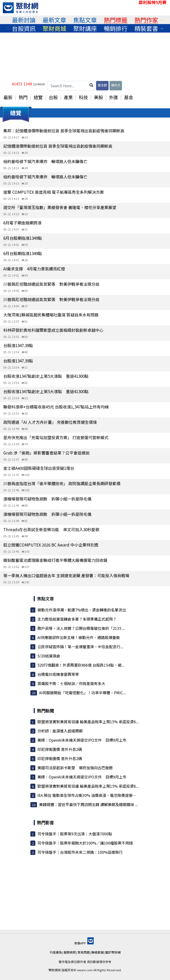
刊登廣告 (56, 952)
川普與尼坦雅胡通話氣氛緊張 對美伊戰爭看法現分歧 (51, 284)
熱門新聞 (45, 711)
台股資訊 (24, 28)
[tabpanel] (24, 20)
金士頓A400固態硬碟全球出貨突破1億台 (39, 468)
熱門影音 (45, 822)
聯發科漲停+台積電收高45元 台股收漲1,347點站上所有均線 (56, 407)
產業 (68, 97)
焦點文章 (85, 20)
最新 (8, 97)
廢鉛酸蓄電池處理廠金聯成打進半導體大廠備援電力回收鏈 (55, 560)
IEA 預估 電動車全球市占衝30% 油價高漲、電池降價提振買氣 (89, 795)
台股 (53, 97)
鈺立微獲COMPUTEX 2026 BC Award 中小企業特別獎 (51, 545)
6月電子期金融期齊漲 (22, 223)
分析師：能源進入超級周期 (60, 731)
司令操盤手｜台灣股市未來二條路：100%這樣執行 (80, 852)
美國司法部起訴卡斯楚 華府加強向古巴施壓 (75, 768)
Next (162, 20)
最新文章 (54, 20)
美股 (98, 97)
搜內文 (116, 85)
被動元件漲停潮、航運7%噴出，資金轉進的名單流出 (82, 610)
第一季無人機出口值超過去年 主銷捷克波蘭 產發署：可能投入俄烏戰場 (66, 575)
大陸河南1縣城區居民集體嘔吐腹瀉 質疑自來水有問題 (51, 315)
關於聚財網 (113, 952)
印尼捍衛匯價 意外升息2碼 (60, 749)
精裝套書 (146, 28)
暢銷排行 (116, 28)
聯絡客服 (97, 952)
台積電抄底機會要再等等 (58, 674)
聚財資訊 (55, 970)
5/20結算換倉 (49, 656)
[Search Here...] (71, 86)
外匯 (113, 97)
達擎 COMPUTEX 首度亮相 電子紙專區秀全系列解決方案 (54, 192)
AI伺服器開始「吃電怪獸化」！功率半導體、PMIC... (82, 693)
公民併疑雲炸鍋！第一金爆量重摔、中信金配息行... (80, 647)
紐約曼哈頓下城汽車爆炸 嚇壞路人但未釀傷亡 (45, 161)
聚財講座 (85, 28)
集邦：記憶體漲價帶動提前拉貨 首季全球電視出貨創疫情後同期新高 (64, 131)
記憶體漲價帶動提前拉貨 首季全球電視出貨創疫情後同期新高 (58, 146)
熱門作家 (146, 20)
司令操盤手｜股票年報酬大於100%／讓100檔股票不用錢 (85, 843)
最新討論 (24, 20)
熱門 (23, 97)
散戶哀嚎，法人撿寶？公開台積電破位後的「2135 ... (81, 628)
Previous (8, 20)
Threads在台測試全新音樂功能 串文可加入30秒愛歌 (51, 529)
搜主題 (102, 85)
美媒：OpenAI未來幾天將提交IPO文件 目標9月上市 (82, 740)
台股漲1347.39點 (18, 345)
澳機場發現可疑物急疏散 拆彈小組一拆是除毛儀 (47, 499)
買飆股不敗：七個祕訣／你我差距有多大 (71, 683)
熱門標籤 (116, 20)
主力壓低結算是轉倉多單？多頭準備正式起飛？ (77, 619)
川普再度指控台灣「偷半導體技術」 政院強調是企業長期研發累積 (62, 483)
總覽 (38, 97)
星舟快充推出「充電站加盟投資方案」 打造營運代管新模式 (56, 437)
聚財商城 (54, 28)
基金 (129, 97)
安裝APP (84, 943)
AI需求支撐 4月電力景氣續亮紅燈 (34, 269)
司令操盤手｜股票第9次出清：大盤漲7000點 (75, 834)
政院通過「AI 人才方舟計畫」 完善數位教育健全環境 (50, 422)
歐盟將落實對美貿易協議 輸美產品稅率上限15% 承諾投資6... (88, 722)
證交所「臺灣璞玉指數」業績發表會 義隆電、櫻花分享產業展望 (60, 207)
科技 (83, 97)
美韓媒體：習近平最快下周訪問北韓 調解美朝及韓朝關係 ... (89, 804)
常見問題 (84, 952)
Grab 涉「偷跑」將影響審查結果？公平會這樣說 (46, 453)
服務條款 (70, 952)
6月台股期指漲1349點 (23, 238)
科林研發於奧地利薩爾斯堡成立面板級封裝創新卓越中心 (53, 330)
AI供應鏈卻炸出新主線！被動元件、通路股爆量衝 (79, 637)
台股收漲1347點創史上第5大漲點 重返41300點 (46, 376)
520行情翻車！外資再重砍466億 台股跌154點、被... (81, 665)
